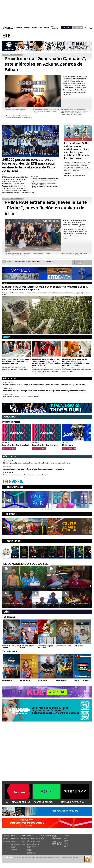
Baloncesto (30, 851)
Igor (24, 557)
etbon (13, 514)
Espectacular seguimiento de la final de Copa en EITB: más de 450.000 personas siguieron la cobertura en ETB (45, 180)
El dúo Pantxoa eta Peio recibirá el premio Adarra (21, 397)
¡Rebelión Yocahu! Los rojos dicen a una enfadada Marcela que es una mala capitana (16, 604)
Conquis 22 (13, 541)
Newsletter (67, 835)
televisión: (6, 835)
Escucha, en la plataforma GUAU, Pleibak (75, 176)
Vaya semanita (6, 842)
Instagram (67, 840)
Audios (43, 840)
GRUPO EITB (78, 27)
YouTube (66, 845)
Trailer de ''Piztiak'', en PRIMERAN (42, 253)
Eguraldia (23, 845)
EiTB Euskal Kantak (16, 845)
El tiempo (55, 836)
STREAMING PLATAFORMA (72, 802)
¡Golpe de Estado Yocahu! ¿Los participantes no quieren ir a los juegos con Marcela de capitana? (68, 588)
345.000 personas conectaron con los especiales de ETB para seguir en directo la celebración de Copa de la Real (29, 165)
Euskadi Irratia (15, 837)
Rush (15, 557)
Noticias (19, 28)
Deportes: (30, 835)
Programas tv (6, 838)
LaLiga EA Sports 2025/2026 (34, 838)
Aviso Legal (35, 858)
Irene (88, 557)
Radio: (13, 835)
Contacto (70, 858)
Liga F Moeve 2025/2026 (33, 840)
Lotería (54, 841)
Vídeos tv (5, 840)
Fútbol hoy (30, 837)
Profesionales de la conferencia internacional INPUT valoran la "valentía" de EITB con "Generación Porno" (47, 111)
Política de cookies (43, 858)
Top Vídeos (44, 837)
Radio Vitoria (14, 840)
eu (89, 28)
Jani (79, 557)
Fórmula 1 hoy (31, 843)
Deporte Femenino (32, 846)
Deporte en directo (32, 854)
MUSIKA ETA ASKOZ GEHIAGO (17, 802)
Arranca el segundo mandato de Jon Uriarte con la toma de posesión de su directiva (34, 469)
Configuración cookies (54, 858)
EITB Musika (14, 843)
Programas (14, 846)
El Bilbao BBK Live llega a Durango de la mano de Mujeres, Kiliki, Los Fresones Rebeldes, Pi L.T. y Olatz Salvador (44, 385)
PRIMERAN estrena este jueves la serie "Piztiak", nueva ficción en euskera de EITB (46, 208)
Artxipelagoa (14, 849)
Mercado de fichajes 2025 (33, 845)
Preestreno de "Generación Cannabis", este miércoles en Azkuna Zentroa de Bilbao (45, 64)
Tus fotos (77, 262)
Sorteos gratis (56, 839)
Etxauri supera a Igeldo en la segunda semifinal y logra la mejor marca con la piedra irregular (37, 463)
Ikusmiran (23, 843)
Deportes (26, 28)
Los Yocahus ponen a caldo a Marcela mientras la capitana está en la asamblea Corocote (77, 604)
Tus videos (77, 264)
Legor (61, 557)
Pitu (70, 557)
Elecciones (55, 840)
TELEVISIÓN (13, 482)
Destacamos (15, 487)
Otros (46, 28)
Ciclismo (29, 849)
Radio (41, 28)
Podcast (13, 848)
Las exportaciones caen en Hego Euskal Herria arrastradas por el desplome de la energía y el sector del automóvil (45, 391)
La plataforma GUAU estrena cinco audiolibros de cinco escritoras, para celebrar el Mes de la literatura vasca (77, 151)
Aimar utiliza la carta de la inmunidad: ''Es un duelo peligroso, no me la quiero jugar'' (46, 604)
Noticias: (24, 835)
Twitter (66, 839)
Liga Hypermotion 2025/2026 (34, 842)
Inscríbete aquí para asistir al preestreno (16, 110)
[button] (90, 433)
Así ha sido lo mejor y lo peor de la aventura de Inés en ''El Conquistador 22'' (24, 588)
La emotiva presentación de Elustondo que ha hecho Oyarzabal (26, 475)
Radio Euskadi (15, 838)
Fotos (43, 838)
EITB (6, 36)
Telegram (66, 842)
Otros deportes (31, 852)
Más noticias (10, 378)
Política (23, 840)
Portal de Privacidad (26, 858)
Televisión (34, 28)
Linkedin (66, 844)
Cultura (23, 842)
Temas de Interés (57, 842)
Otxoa (52, 557)
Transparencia (63, 858)
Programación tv (7, 837)
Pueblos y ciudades (58, 844)
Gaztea (13, 842)
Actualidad (24, 837)
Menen (33, 557)
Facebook (67, 837)
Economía (24, 838)
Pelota (29, 848)
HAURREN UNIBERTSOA (43, 802)
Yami (42, 557)
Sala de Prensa (56, 845)
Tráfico (54, 838)
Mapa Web (75, 858)
